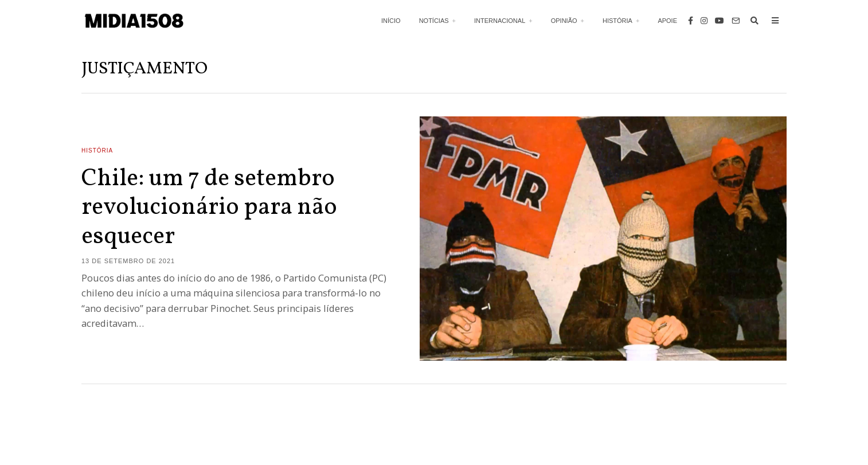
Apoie (667, 21)
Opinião (564, 21)
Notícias (434, 21)
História (617, 21)
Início (391, 21)
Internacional (500, 21)
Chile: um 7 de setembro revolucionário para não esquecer (209, 208)
